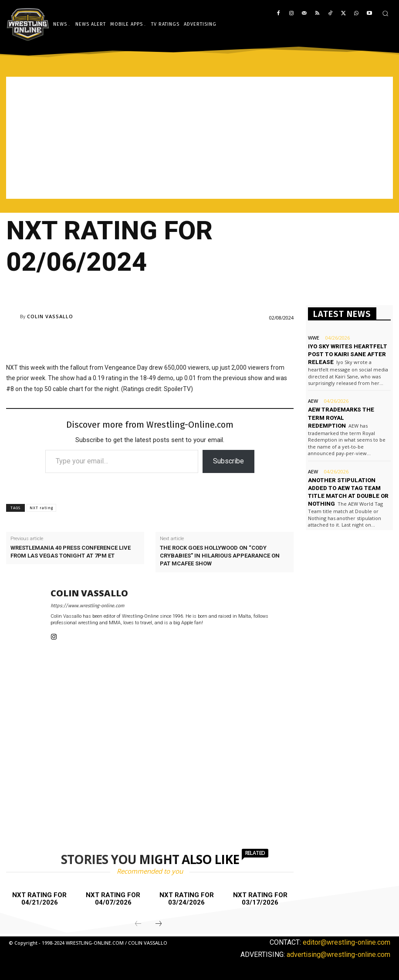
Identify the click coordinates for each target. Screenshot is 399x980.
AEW (313, 401)
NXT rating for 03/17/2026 (260, 899)
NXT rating (41, 508)
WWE (314, 338)
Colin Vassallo (50, 316)
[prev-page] (138, 924)
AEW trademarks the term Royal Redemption (341, 417)
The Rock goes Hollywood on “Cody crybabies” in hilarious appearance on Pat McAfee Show (220, 556)
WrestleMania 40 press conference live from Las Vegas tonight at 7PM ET (71, 552)
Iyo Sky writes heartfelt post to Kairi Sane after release (348, 354)
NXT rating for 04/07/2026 (113, 899)
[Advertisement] (199, 138)
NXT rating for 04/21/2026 (39, 899)
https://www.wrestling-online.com (87, 606)
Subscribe (228, 461)
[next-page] (159, 924)
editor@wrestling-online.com (347, 942)
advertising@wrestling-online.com (338, 954)
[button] (385, 13)
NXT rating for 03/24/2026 (187, 899)
